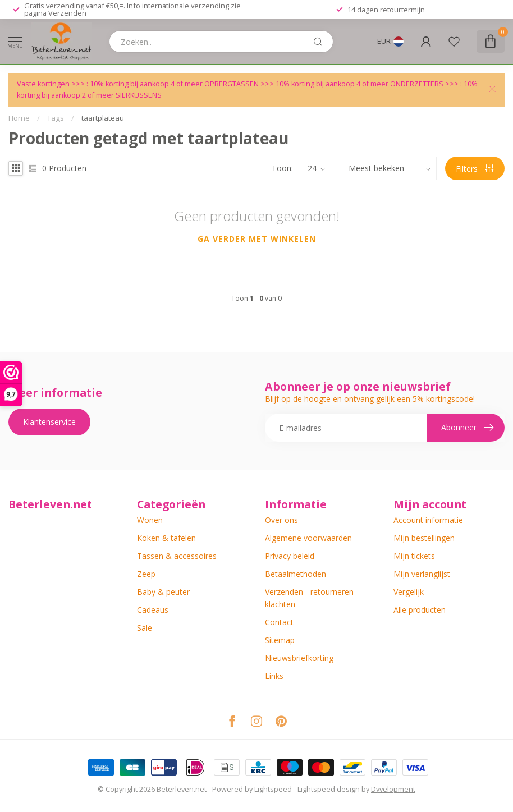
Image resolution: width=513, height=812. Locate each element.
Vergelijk (409, 592)
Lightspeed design (329, 789)
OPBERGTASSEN (232, 84)
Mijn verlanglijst (422, 574)
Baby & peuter (163, 592)
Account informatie (428, 520)
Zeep (146, 574)
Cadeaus (153, 610)
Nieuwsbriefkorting (299, 658)
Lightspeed (273, 789)
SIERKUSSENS (139, 95)
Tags (56, 118)
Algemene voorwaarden (308, 538)
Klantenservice (49, 422)
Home (19, 118)
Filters (475, 169)
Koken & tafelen (166, 538)
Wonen (150, 520)
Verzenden (67, 13)
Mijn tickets (414, 556)
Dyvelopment (393, 789)
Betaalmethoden (296, 574)
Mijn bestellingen (424, 538)
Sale (145, 628)
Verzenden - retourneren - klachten (312, 598)
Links (274, 676)
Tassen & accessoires (177, 556)
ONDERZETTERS (417, 84)
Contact (279, 622)
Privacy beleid (290, 556)
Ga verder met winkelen (257, 239)
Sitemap (280, 640)
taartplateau (103, 118)
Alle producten (420, 610)
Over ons (281, 520)
